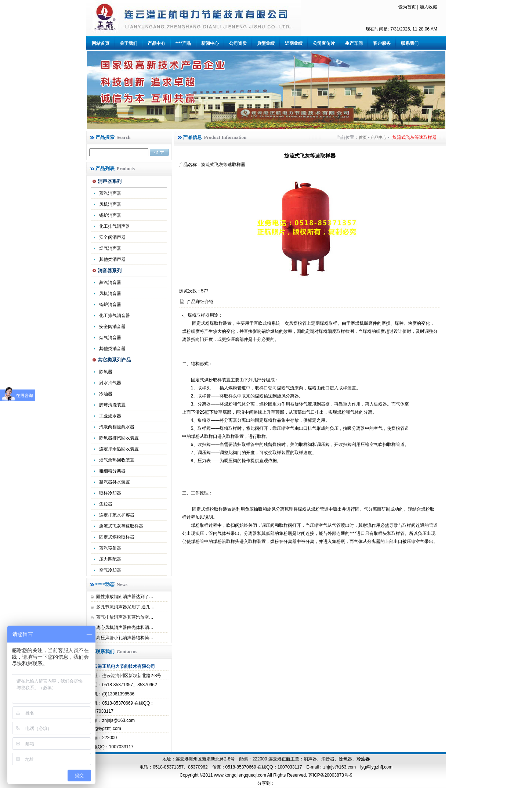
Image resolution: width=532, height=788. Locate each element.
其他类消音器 (112, 349)
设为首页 (407, 7)
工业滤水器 (110, 416)
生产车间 (354, 43)
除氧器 (106, 372)
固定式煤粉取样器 (117, 537)
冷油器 (363, 759)
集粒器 (106, 504)
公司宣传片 (324, 43)
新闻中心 (210, 43)
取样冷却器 (110, 493)
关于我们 (129, 43)
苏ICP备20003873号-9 (330, 775)
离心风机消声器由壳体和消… (125, 627)
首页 (363, 137)
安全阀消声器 (112, 237)
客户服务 (382, 43)
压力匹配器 (110, 559)
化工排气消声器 (115, 226)
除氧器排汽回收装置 (119, 438)
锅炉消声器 (110, 215)
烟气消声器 (110, 248)
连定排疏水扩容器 (117, 515)
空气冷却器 (110, 570)
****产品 (183, 43)
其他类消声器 (112, 259)
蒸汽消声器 (110, 193)
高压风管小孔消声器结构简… (125, 638)
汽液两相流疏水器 (117, 427)
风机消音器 (110, 294)
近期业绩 (294, 43)
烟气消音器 (110, 338)
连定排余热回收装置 (119, 449)
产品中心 (156, 43)
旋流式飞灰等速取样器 (121, 526)
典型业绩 (266, 43)
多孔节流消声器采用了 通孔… (125, 607)
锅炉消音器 (110, 305)
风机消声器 (110, 204)
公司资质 (238, 43)
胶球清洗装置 (112, 405)
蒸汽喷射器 (110, 548)
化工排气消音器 (115, 316)
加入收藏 (428, 7)
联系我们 (410, 43)
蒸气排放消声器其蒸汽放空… (125, 617)
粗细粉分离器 (112, 471)
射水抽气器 (110, 383)
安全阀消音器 (112, 327)
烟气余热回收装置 (117, 460)
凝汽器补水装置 (115, 482)
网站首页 (101, 43)
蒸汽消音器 (110, 283)
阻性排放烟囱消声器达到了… (125, 597)
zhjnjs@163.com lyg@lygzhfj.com (358, 767)
